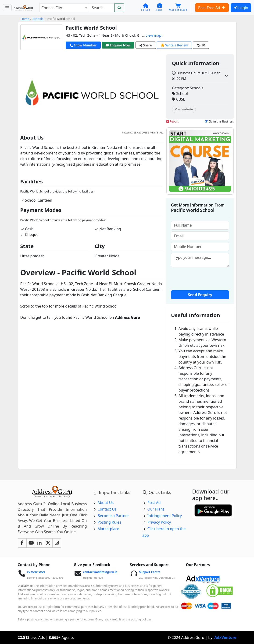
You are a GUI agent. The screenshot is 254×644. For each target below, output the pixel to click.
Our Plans (156, 509)
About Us (106, 503)
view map (153, 35)
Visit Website (184, 109)
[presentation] (207, 278)
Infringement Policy (165, 516)
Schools (38, 19)
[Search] (102, 8)
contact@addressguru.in (100, 572)
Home (25, 19)
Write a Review (174, 45)
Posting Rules (109, 522)
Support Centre (150, 572)
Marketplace (108, 529)
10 (201, 45)
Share (146, 45)
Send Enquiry (200, 295)
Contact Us (107, 509)
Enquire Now (118, 45)
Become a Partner (113, 516)
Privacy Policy (159, 522)
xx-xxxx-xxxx (36, 572)
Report (172, 121)
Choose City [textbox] (52, 8)
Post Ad (154, 503)
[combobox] (64, 8)
